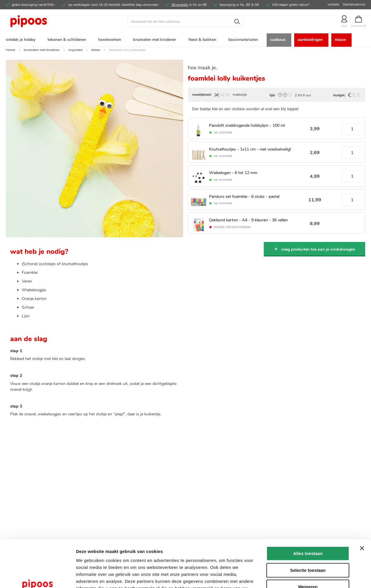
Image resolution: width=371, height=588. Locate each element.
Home (10, 50)
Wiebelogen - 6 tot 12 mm (233, 173)
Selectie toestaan (308, 528)
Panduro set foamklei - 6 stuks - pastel (244, 197)
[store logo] (51, 21)
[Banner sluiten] (362, 506)
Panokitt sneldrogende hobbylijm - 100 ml (247, 126)
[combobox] (185, 21)
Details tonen (313, 577)
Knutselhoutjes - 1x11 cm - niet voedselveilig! (250, 150)
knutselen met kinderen (42, 50)
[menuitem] (22, 40)
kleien (96, 50)
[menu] (185, 40)
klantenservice (354, 4)
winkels (333, 4)
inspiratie (76, 50)
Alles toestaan (308, 511)
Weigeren (308, 545)
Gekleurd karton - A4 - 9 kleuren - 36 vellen (248, 220)
